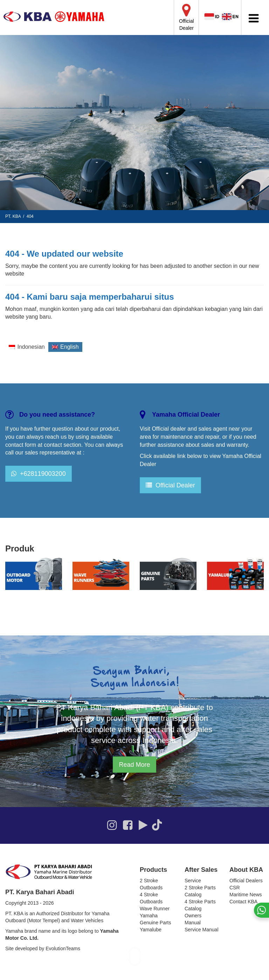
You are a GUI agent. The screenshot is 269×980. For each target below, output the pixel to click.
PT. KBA (13, 216)
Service (193, 881)
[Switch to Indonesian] (27, 347)
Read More (134, 764)
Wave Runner (155, 909)
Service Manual (202, 930)
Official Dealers (246, 881)
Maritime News (246, 895)
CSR (235, 888)
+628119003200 (39, 474)
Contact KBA (243, 902)
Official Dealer (170, 485)
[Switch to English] (65, 347)
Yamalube (151, 930)
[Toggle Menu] (254, 18)
